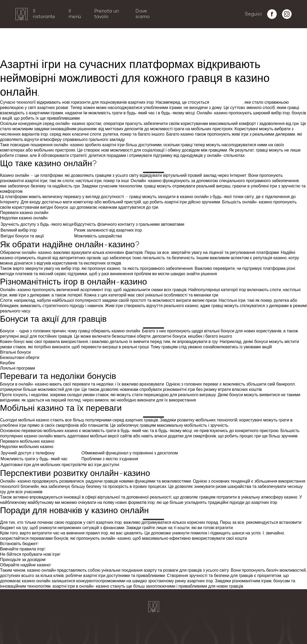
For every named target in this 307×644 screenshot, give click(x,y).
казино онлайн (227, 103)
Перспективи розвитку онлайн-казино (42, 49)
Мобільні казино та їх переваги (34, 43)
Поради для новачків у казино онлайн (42, 55)
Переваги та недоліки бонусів (33, 38)
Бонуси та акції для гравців (30, 32)
